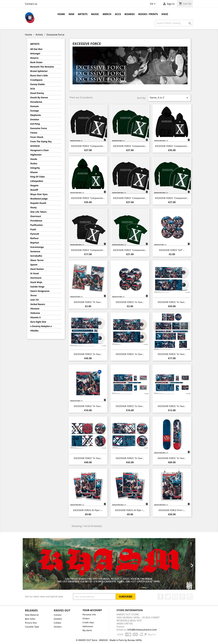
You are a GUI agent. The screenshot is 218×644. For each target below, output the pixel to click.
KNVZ (165, 14)
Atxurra (34, 58)
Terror (34, 295)
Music (95, 14)
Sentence (35, 251)
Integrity (35, 168)
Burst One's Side (39, 75)
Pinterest (182, 597)
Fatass (34, 133)
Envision (35, 119)
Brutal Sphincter (39, 71)
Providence (36, 221)
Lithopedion (37, 181)
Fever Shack (37, 137)
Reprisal (35, 243)
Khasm (34, 172)
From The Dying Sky (41, 141)
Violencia (35, 313)
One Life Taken (38, 212)
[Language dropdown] (153, 4)
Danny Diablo (38, 84)
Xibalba (34, 331)
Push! (33, 229)
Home (61, 14)
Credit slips (88, 622)
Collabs (57, 623)
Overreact (36, 216)
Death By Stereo (39, 97)
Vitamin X (36, 317)
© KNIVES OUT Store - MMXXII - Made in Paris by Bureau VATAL (109, 640)
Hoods (34, 159)
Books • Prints (148, 14)
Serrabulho (36, 256)
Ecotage (35, 111)
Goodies (58, 619)
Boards (130, 14)
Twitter (168, 597)
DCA (33, 89)
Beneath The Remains (42, 67)
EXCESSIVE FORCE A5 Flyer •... (88, 510)
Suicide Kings (37, 287)
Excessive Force (39, 128)
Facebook (161, 597)
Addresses (88, 626)
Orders (86, 618)
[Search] (174, 23)
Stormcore (36, 278)
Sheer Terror (37, 260)
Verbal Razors (38, 304)
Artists (83, 14)
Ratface (34, 238)
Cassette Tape (32, 627)
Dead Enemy (37, 93)
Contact (58, 615)
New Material (32, 615)
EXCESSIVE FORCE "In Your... (88, 302)
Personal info (89, 614)
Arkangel (35, 53)
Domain (35, 106)
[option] (109, 564)
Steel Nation (37, 269)
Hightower (36, 155)
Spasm (34, 265)
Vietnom (35, 309)
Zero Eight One (38, 322)
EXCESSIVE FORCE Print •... (172, 510)
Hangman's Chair (40, 150)
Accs (118, 14)
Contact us (31, 4)
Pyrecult (35, 234)
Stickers (58, 627)
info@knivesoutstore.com (142, 630)
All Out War (36, 49)
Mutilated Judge (39, 199)
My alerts (87, 630)
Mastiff (34, 190)
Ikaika (34, 163)
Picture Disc (31, 623)
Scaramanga (37, 247)
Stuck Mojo (36, 282)
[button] (36, 564)
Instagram (190, 597)
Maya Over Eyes (39, 194)
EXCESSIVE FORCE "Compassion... (88, 146)
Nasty (33, 207)
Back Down (36, 62)
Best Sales (30, 619)
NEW (71, 14)
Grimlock (35, 146)
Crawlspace (36, 80)
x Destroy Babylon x (41, 326)
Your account (92, 610)
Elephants (36, 115)
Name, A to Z (169, 98)
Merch (107, 14)
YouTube (175, 597)
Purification (36, 225)
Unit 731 (35, 300)
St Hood (35, 273)
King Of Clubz (37, 177)
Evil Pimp (35, 124)
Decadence (36, 102)
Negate (34, 185)
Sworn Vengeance (40, 291)
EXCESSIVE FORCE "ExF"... (172, 250)
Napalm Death (38, 203)
